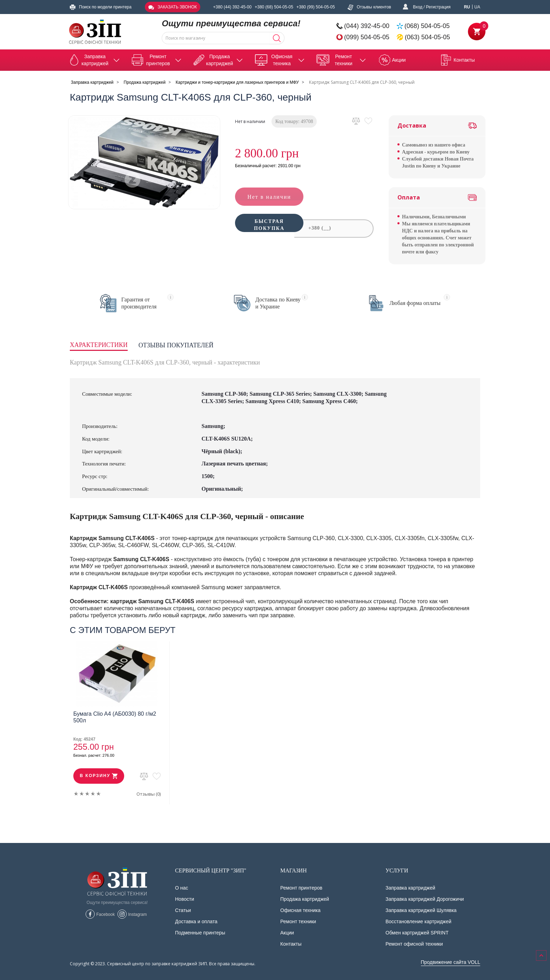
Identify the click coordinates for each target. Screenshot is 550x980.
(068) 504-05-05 (427, 26)
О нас (182, 888)
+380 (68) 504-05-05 (274, 7)
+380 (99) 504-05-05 (316, 7)
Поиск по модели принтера (101, 7)
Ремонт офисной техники (414, 944)
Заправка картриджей (410, 888)
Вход (418, 7)
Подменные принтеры (200, 933)
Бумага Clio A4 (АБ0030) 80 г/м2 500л (115, 717)
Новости (185, 899)
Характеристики (99, 345)
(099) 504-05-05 (367, 37)
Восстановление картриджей (418, 921)
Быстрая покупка (269, 229)
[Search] (277, 38)
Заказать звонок (173, 7)
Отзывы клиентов (369, 7)
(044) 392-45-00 (367, 26)
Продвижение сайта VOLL (451, 962)
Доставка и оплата (196, 921)
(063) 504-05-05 (427, 37)
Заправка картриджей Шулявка (421, 910)
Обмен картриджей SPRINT (417, 933)
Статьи (183, 910)
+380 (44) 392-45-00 (232, 7)
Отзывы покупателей (176, 345)
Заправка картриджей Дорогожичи (425, 899)
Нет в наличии (269, 197)
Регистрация (438, 7)
